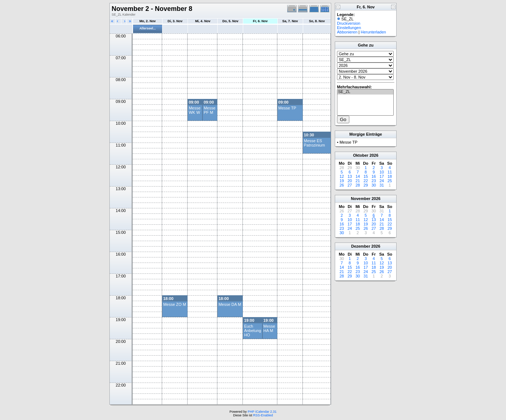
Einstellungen (349, 28)
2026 (374, 155)
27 (350, 185)
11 (390, 172)
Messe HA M (269, 328)
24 (382, 181)
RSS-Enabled (263, 415)
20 (350, 181)
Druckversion (349, 23)
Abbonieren (347, 32)
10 (382, 172)
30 (374, 185)
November (361, 199)
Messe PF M (209, 110)
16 (374, 176)
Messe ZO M (175, 304)
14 (358, 176)
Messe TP (287, 108)
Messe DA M (230, 304)
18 (390, 176)
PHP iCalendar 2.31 (262, 412)
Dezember (361, 246)
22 (366, 181)
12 (342, 176)
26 (342, 185)
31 (382, 185)
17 (382, 176)
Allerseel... (147, 28)
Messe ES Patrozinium (314, 143)
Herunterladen (373, 32)
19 (342, 181)
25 (390, 181)
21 (358, 181)
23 (374, 181)
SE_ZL (365, 92)
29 (366, 185)
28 (358, 185)
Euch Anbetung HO (252, 331)
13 (350, 176)
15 (366, 176)
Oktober (361, 155)
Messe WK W (194, 110)
